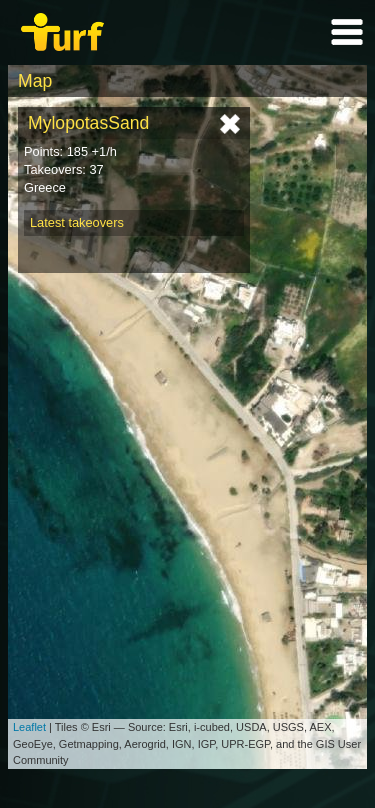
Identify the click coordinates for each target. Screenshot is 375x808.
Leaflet (29, 727)
